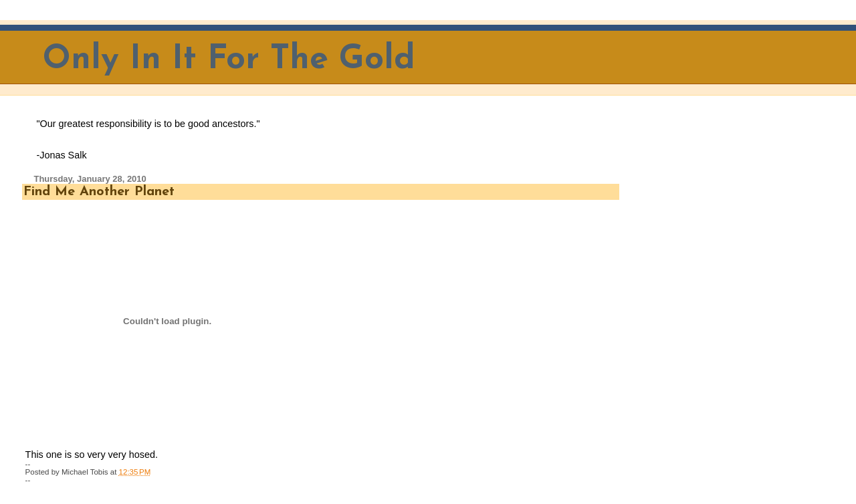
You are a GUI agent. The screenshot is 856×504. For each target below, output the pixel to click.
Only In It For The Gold (229, 60)
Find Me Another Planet (99, 192)
